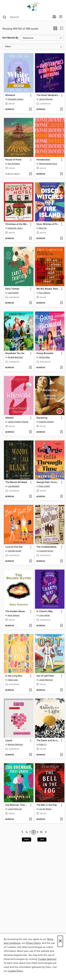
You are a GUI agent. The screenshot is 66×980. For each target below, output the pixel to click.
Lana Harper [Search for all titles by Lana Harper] (44, 615)
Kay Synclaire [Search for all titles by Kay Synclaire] (14, 164)
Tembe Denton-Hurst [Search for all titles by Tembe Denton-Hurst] (48, 164)
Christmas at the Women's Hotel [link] (17, 224)
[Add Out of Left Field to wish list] (61, 690)
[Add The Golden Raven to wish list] (30, 626)
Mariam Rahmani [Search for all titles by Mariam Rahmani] (15, 745)
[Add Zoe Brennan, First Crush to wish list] (30, 819)
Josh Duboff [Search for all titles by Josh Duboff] (13, 293)
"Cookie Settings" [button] (47, 959)
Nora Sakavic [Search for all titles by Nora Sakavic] (14, 615)
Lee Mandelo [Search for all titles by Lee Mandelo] (14, 486)
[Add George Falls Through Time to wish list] (61, 497)
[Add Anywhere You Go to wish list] (30, 368)
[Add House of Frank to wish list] (30, 174)
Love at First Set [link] (14, 547)
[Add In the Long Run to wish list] (30, 690)
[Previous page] (23, 832)
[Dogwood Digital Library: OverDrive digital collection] (33, 7)
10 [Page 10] (41, 832)
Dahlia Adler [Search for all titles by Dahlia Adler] (44, 357)
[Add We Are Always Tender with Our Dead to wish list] (61, 303)
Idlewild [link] (9, 418)
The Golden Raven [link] (15, 611)
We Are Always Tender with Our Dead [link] (48, 289)
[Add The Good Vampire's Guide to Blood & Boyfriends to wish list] (61, 109)
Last (42, 840)
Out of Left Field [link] (45, 676)
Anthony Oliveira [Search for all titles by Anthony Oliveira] (46, 422)
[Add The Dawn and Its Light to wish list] (61, 755)
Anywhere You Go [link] (15, 353)
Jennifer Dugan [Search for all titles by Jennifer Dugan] (15, 551)
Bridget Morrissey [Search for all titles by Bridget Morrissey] (16, 357)
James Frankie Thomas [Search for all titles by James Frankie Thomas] (18, 422)
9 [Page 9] (37, 832)
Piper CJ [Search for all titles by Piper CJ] (43, 745)
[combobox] (27, 17)
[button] (55, 29)
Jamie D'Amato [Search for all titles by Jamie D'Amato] (46, 99)
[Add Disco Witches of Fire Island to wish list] (61, 239)
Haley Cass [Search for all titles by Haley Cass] (13, 680)
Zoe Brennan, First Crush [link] (17, 805)
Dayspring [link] (42, 418)
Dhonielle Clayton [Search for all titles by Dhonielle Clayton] (16, 99)
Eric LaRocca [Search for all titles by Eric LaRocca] (45, 293)
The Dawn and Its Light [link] (48, 741)
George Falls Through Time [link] (48, 482)
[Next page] (46, 832)
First (27, 840)
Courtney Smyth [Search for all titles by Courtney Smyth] (46, 551)
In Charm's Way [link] (45, 611)
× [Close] (60, 941)
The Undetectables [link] (46, 547)
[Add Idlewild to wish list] (30, 432)
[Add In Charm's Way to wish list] (61, 626)
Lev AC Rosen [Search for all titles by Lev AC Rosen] (45, 809)
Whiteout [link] (10, 95)
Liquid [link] (9, 741)
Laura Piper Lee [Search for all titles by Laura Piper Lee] (15, 809)
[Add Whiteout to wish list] (30, 109)
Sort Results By (10, 38)
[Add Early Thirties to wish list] (30, 303)
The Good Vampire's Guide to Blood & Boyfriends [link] (48, 95)
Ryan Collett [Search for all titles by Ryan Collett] (44, 486)
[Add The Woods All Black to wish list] (30, 497)
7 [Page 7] (30, 832)
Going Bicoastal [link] (45, 353)
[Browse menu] (61, 17)
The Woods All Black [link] (16, 482)
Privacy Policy (33, 943)
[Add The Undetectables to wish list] (61, 561)
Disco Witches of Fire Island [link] (48, 224)
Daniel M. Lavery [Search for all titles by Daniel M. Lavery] (15, 228)
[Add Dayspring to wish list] (61, 432)
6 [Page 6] (27, 832)
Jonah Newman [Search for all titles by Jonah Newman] (46, 680)
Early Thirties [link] (12, 289)
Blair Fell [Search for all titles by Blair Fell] (43, 228)
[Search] (4, 17)
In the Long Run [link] (14, 676)
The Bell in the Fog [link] (47, 805)
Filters (8, 47)
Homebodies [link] (43, 160)
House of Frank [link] (13, 160)
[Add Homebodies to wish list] (61, 174)
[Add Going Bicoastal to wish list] (61, 368)
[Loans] (54, 17)
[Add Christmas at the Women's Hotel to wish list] (30, 239)
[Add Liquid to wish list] (30, 755)
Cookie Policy (15, 971)
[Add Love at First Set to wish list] (30, 561)
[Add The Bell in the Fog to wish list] (61, 819)
